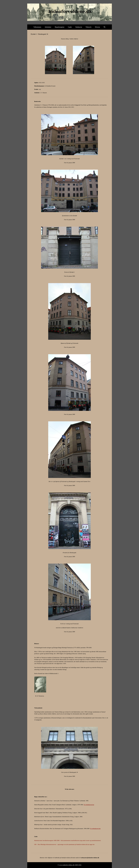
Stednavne (79, 27)
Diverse (98, 27)
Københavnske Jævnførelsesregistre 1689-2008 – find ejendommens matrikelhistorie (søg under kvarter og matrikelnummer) (68, 840)
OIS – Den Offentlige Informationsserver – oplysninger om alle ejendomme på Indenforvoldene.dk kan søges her (64, 844)
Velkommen (37, 27)
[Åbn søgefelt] (105, 27)
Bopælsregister (60, 27)
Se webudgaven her (89, 805)
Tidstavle (88, 27)
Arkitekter (48, 27)
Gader (70, 27)
